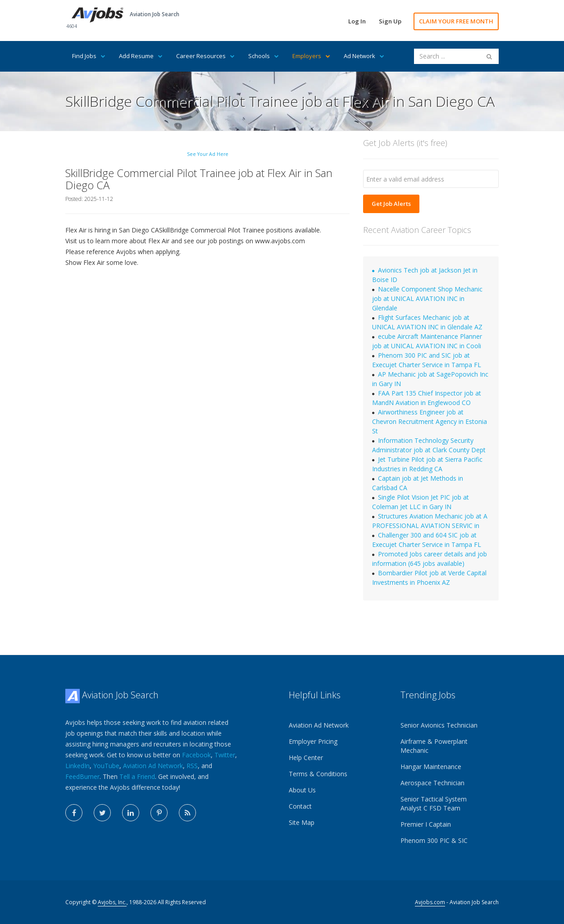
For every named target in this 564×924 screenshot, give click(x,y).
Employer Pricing (313, 741)
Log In (357, 21)
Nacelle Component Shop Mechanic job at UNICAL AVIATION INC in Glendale (427, 298)
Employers (311, 56)
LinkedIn (77, 766)
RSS (192, 766)
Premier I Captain (426, 824)
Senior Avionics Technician (439, 725)
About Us (302, 790)
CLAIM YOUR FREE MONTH (456, 21)
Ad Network (364, 56)
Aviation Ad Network (153, 766)
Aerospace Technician (432, 783)
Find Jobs (89, 56)
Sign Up (390, 21)
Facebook (196, 755)
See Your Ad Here (208, 154)
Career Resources (205, 56)
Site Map (302, 822)
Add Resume (141, 56)
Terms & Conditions (318, 774)
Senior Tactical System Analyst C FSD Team (434, 803)
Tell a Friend (137, 776)
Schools (264, 56)
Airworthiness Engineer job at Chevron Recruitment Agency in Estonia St (430, 421)
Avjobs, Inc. (112, 902)
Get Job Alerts (391, 204)
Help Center (306, 758)
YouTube (106, 766)
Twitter (225, 755)
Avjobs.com (430, 902)
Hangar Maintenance (431, 767)
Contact (300, 806)
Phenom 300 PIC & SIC (434, 840)
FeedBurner (82, 776)
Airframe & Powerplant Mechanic (434, 746)
